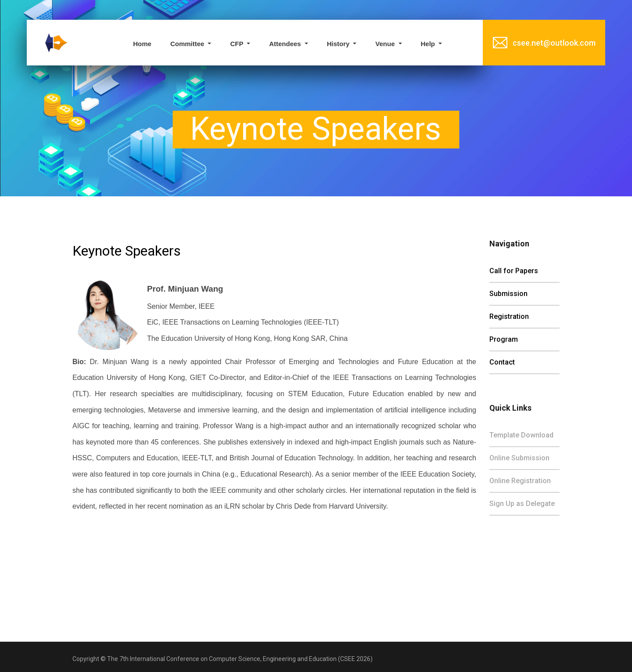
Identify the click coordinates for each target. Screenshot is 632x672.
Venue (386, 44)
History (339, 44)
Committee (188, 44)
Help (429, 44)
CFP (237, 44)
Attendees (286, 44)
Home (142, 44)
